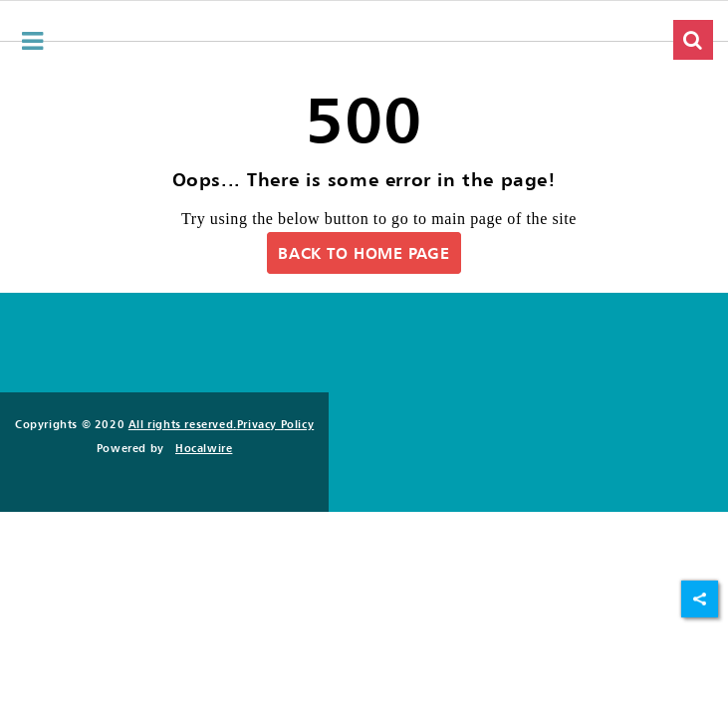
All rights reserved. (183, 424)
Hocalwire (204, 448)
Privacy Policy (275, 424)
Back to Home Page (364, 253)
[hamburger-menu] (33, 41)
